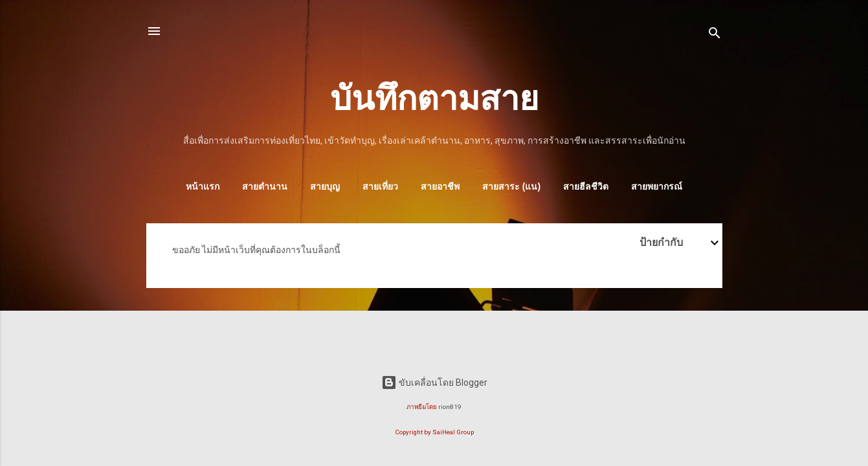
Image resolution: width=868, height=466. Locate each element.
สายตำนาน (265, 186)
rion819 (450, 407)
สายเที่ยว (380, 186)
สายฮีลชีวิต (586, 186)
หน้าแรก (203, 186)
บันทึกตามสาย (434, 99)
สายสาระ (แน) (511, 186)
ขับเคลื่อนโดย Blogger (434, 383)
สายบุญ (325, 186)
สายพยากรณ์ (657, 186)
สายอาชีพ (440, 186)
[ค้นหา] (715, 35)
